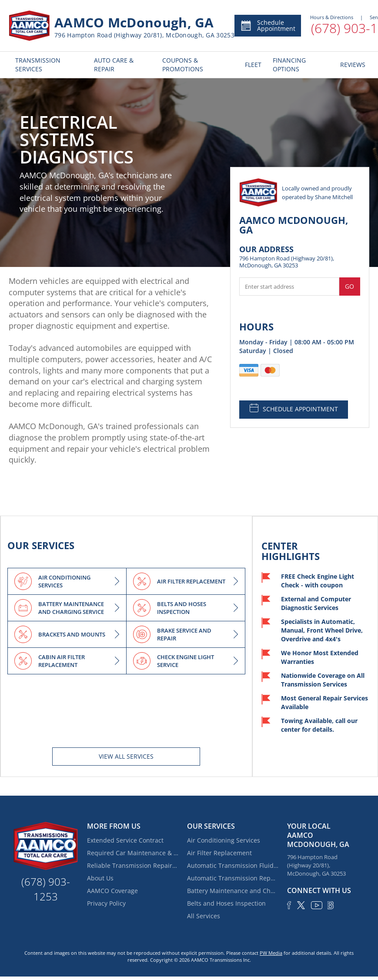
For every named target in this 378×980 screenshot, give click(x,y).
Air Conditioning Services (224, 840)
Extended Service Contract (125, 840)
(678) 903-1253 (46, 889)
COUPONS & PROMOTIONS (183, 65)
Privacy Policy (106, 903)
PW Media (271, 953)
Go (350, 286)
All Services (204, 916)
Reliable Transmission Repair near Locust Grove (133, 865)
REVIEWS (351, 65)
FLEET (252, 65)
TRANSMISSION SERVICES (38, 65)
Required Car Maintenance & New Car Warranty (133, 853)
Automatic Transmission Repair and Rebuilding (233, 878)
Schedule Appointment (268, 25)
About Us (100, 878)
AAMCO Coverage (112, 891)
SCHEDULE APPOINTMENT (294, 408)
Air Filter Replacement (219, 853)
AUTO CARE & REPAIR (114, 65)
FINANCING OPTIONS (289, 65)
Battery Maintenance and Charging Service (233, 891)
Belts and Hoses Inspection (226, 903)
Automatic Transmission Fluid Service (233, 865)
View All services (126, 756)
